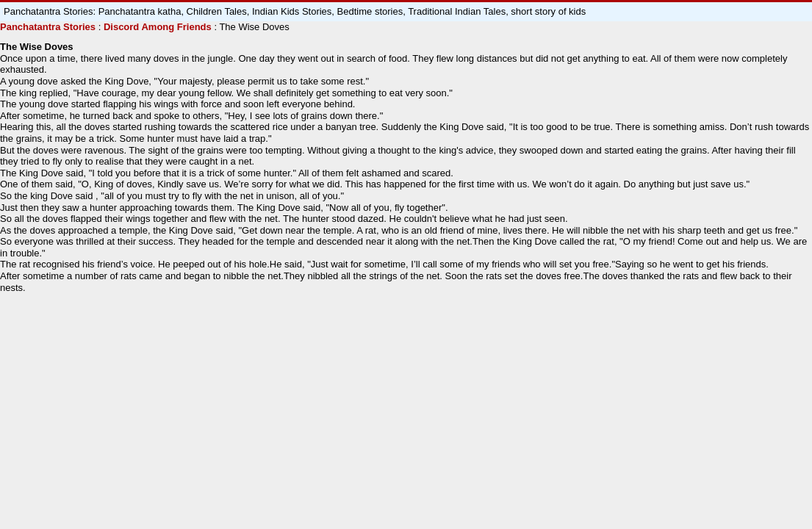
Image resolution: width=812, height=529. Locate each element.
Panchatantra (30, 27)
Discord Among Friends (158, 27)
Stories (78, 27)
